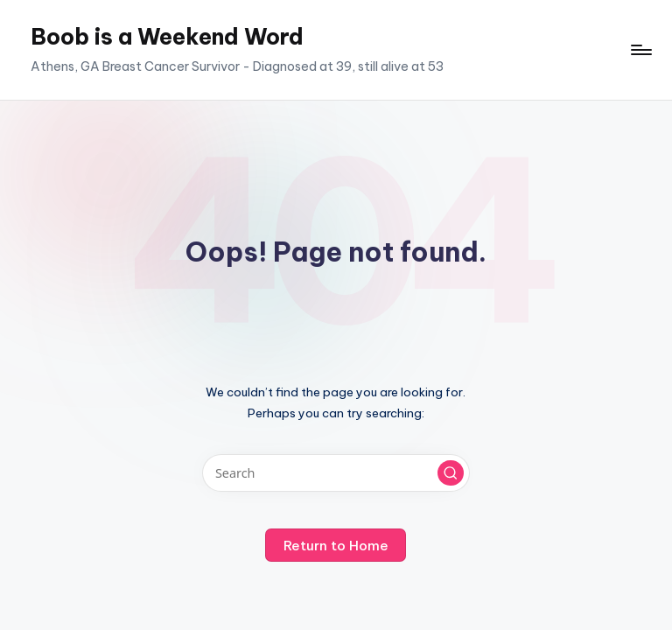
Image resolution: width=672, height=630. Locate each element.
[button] (451, 473)
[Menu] (640, 50)
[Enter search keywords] (336, 473)
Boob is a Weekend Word (167, 37)
